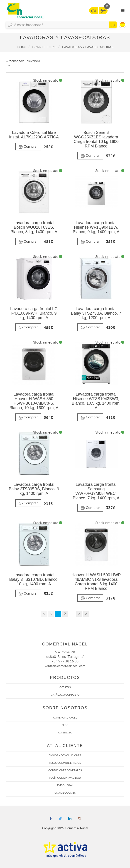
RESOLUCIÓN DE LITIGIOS (65, 763)
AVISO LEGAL (65, 785)
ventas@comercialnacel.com (65, 666)
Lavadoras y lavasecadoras (88, 47)
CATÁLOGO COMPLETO (65, 695)
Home (22, 47)
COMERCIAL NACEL (65, 718)
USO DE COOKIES (65, 793)
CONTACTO (65, 733)
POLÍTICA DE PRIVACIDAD (65, 778)
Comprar (28, 147)
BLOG (65, 725)
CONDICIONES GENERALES (65, 770)
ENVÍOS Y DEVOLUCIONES (65, 755)
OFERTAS (65, 687)
